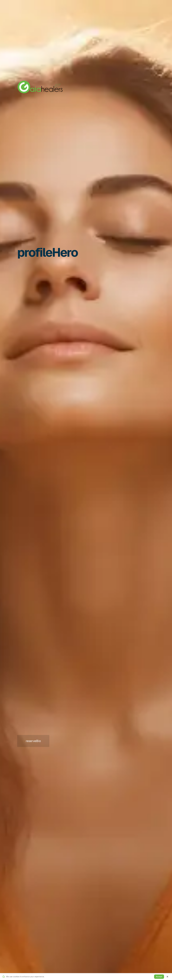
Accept (159, 977)
